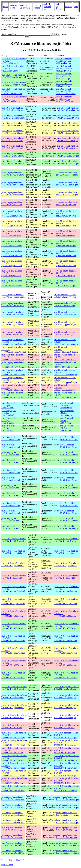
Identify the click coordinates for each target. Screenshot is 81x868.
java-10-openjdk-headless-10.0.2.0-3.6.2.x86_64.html (13, 155)
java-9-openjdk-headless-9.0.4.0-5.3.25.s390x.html (12, 829)
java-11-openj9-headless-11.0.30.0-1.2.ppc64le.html (13, 194)
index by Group (14, 7)
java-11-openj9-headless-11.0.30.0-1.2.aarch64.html (13, 184)
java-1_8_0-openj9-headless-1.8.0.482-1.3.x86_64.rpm (67, 540)
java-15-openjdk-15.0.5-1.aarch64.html (11, 504)
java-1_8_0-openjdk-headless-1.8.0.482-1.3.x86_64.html (14, 688)
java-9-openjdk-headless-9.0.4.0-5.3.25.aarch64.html (13, 799)
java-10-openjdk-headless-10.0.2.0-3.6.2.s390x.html (13, 139)
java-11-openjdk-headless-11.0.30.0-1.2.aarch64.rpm (65, 313)
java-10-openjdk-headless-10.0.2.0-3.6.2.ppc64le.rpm (68, 124)
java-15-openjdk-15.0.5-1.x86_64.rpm (69, 520)
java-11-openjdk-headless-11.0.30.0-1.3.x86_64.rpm (65, 304)
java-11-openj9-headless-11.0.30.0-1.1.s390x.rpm (66, 203)
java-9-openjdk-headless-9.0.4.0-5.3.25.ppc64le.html (13, 814)
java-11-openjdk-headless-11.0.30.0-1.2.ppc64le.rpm (65, 323)
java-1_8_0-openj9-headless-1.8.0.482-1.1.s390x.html (14, 577)
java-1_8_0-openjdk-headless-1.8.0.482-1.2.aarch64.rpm (67, 696)
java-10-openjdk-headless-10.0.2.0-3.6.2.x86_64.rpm (68, 155)
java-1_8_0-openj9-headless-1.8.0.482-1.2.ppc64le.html (14, 564)
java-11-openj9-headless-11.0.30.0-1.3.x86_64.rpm (67, 174)
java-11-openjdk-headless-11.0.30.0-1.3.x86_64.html (13, 304)
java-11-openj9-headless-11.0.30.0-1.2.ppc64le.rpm (67, 194)
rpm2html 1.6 (18, 860)
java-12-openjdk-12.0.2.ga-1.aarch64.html (9, 405)
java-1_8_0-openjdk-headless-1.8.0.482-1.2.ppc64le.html (14, 706)
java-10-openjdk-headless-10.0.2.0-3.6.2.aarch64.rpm (68, 109)
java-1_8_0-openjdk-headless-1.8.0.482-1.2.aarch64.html (14, 696)
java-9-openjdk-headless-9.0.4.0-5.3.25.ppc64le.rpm (68, 814)
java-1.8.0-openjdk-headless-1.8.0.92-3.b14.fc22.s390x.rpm (65, 99)
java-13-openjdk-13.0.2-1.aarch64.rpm (69, 438)
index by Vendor (38, 7)
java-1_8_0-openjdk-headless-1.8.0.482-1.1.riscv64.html (14, 716)
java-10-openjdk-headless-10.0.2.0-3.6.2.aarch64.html (13, 109)
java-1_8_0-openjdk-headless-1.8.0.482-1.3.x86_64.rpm (67, 688)
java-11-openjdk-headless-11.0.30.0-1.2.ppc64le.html (13, 323)
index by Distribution (25, 7)
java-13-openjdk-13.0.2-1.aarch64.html (11, 438)
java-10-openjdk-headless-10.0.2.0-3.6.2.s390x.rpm (68, 139)
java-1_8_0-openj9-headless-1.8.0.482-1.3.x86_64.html (14, 540)
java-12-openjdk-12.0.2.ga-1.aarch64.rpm (67, 405)
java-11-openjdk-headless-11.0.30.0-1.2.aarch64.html (13, 313)
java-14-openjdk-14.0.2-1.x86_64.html (10, 487)
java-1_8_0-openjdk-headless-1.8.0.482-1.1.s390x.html (14, 726)
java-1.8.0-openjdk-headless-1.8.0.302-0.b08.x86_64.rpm (64, 76)
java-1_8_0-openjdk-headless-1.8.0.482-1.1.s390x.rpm (67, 726)
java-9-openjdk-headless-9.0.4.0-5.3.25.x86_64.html (13, 844)
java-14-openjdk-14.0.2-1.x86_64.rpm (69, 487)
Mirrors (68, 7)
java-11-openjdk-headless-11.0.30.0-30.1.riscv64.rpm (65, 296)
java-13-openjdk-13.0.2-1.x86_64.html (10, 454)
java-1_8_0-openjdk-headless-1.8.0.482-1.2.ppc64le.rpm (67, 706)
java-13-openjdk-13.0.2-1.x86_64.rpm (69, 454)
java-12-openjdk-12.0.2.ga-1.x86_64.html (9, 421)
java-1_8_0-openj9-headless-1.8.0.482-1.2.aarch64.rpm (67, 552)
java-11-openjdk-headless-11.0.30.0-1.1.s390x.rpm (65, 333)
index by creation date (48, 7)
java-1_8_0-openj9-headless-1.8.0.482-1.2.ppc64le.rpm (67, 564)
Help (76, 7)
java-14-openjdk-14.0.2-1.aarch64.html (11, 471)
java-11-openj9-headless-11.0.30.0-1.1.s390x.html (12, 203)
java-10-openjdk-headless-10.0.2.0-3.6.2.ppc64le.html (13, 124)
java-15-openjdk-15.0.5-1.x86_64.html (10, 520)
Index (5, 7)
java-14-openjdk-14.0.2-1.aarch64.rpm (69, 471)
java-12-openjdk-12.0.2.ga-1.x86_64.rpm (67, 421)
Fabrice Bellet (7, 865)
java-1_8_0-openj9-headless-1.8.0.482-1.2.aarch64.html (14, 552)
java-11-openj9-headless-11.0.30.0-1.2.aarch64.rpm (67, 184)
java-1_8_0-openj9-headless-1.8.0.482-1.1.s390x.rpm (67, 577)
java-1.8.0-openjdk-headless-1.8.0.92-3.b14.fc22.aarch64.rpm (66, 91)
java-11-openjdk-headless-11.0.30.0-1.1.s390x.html (12, 333)
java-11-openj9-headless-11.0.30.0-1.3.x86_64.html (13, 174)
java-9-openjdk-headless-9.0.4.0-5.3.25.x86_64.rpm (67, 844)
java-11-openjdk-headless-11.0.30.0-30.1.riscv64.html (13, 296)
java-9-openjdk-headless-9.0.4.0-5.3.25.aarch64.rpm (68, 799)
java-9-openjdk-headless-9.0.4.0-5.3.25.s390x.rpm (67, 829)
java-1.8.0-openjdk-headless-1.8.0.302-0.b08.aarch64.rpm (64, 61)
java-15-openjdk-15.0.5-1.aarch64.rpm (69, 504)
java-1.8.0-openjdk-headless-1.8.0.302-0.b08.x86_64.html (14, 76)
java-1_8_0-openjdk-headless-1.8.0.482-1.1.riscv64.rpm (67, 716)
